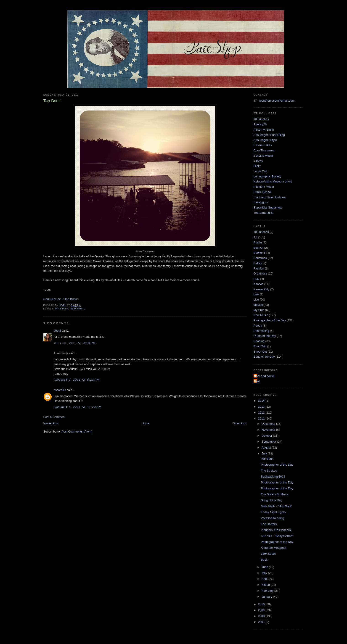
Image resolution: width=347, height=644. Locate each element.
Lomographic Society (267, 176)
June (265, 567)
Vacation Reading (273, 518)
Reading (259, 341)
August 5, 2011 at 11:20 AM (78, 407)
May (265, 573)
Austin (258, 242)
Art (256, 237)
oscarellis (60, 390)
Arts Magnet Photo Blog (269, 135)
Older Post (240, 423)
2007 (262, 622)
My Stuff (62, 309)
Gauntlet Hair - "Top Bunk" (61, 299)
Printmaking (261, 331)
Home (146, 423)
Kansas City (261, 289)
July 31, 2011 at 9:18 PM (75, 343)
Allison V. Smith (264, 130)
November (269, 430)
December (269, 424)
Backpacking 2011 (273, 476)
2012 (262, 413)
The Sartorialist (264, 213)
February (268, 591)
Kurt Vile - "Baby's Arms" (277, 536)
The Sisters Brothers (274, 494)
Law (256, 294)
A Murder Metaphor (274, 548)
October (267, 436)
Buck (264, 560)
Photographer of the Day (270, 320)
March (266, 585)
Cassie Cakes (263, 145)
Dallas (258, 263)
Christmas (260, 258)
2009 (262, 610)
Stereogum (261, 202)
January (267, 597)
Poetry (258, 326)
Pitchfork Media (264, 187)
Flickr (257, 166)
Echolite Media (263, 156)
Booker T (260, 253)
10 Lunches (261, 119)
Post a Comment (54, 417)
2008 (262, 616)
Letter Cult (260, 171)
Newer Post (51, 423)
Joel (257, 381)
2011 (262, 418)
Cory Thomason (264, 150)
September (269, 442)
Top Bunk (267, 459)
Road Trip (260, 346)
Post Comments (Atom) (77, 432)
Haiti (257, 279)
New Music (78, 309)
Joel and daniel (265, 376)
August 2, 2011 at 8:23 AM (77, 380)
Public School (263, 192)
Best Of (258, 248)
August (267, 447)
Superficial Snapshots (268, 207)
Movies (258, 305)
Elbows (258, 161)
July (265, 453)
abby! (57, 331)
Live (256, 300)
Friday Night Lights (273, 512)
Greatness (260, 273)
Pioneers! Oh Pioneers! (276, 530)
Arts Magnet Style (265, 140)
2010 (262, 604)
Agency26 (260, 124)
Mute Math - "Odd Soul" (276, 506)
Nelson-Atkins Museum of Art (273, 181)
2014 (262, 401)
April (265, 579)
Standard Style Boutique (270, 197)
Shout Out (260, 352)
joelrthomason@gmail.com (277, 101)
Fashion (259, 268)
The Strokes (269, 471)
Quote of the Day (265, 336)
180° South (268, 554)
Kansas (258, 284)
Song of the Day (264, 357)
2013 (262, 407)
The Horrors (269, 524)
